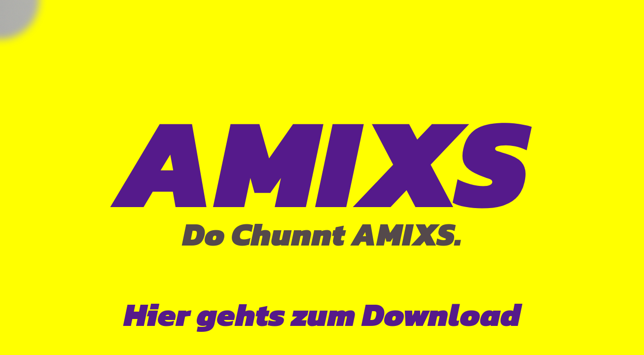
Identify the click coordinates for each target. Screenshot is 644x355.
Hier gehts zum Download (322, 315)
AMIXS (322, 162)
